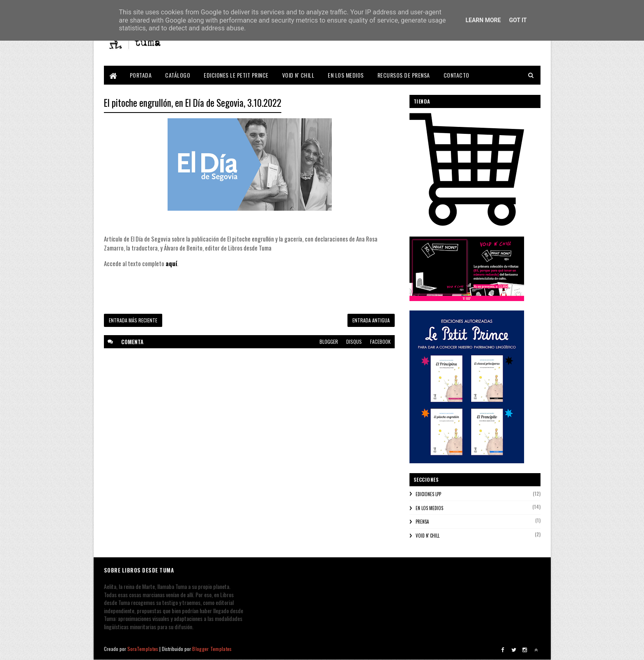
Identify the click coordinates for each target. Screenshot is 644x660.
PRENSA (422, 522)
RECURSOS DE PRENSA (404, 75)
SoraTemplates (143, 649)
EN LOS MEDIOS (346, 75)
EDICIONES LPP (428, 494)
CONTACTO (457, 75)
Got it (518, 20)
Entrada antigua (371, 320)
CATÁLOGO (178, 75)
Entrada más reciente (133, 320)
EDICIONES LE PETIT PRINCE (236, 75)
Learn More (483, 20)
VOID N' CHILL (298, 75)
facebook (380, 341)
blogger (329, 341)
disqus (354, 341)
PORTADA (141, 75)
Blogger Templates (212, 649)
